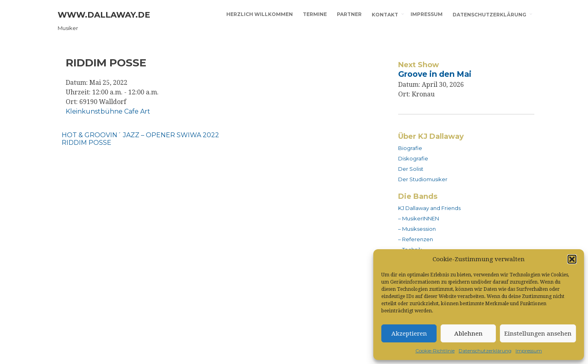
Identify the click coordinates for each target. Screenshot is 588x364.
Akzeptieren (409, 334)
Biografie (410, 148)
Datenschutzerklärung (485, 351)
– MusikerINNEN (419, 218)
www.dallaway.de (104, 15)
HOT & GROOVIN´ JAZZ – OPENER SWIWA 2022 (140, 135)
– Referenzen (416, 239)
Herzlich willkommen (260, 14)
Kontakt (385, 15)
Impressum (529, 351)
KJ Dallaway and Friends (429, 208)
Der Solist (411, 169)
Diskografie (413, 158)
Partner (349, 14)
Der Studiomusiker (423, 179)
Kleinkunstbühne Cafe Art (108, 111)
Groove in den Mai (435, 74)
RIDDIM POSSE (87, 143)
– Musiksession (417, 229)
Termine (315, 14)
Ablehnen (468, 334)
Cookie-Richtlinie (435, 351)
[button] (572, 259)
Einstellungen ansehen (538, 334)
